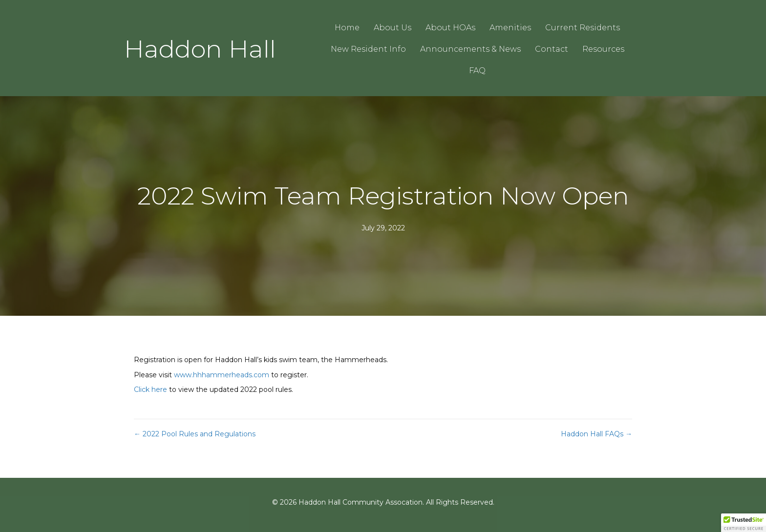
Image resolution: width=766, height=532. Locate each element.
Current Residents (583, 28)
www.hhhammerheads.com (222, 375)
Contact (552, 49)
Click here (150, 389)
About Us (393, 28)
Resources (603, 49)
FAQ (477, 71)
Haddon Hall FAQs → (596, 434)
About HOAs (450, 28)
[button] (744, 523)
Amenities (510, 28)
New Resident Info (368, 49)
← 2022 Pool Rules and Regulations (195, 434)
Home (347, 28)
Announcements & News (470, 49)
